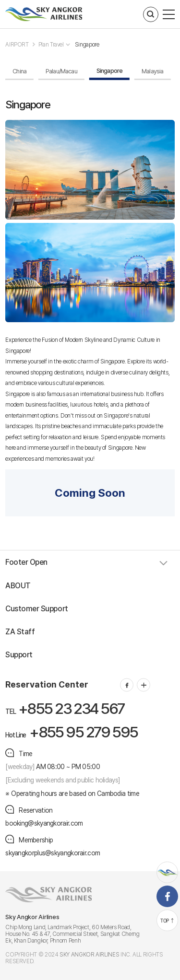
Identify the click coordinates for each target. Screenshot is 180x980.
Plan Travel (51, 45)
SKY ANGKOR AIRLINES (89, 955)
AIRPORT (17, 45)
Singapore (87, 45)
